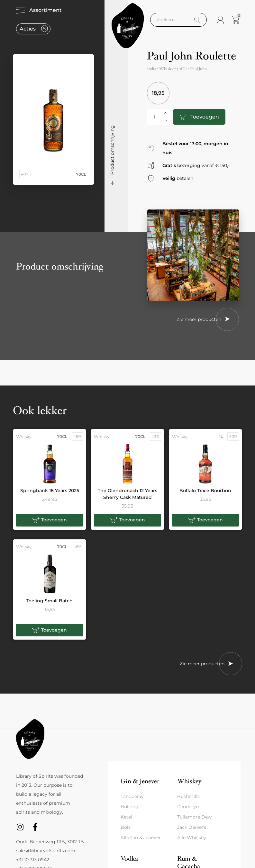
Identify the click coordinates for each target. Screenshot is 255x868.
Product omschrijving (112, 150)
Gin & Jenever (140, 781)
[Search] (197, 20)
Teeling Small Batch (50, 601)
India (152, 69)
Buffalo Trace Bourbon (205, 491)
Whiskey (189, 781)
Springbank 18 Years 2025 (50, 491)
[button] (50, 520)
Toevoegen (205, 117)
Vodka (129, 859)
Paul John (198, 69)
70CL (182, 69)
